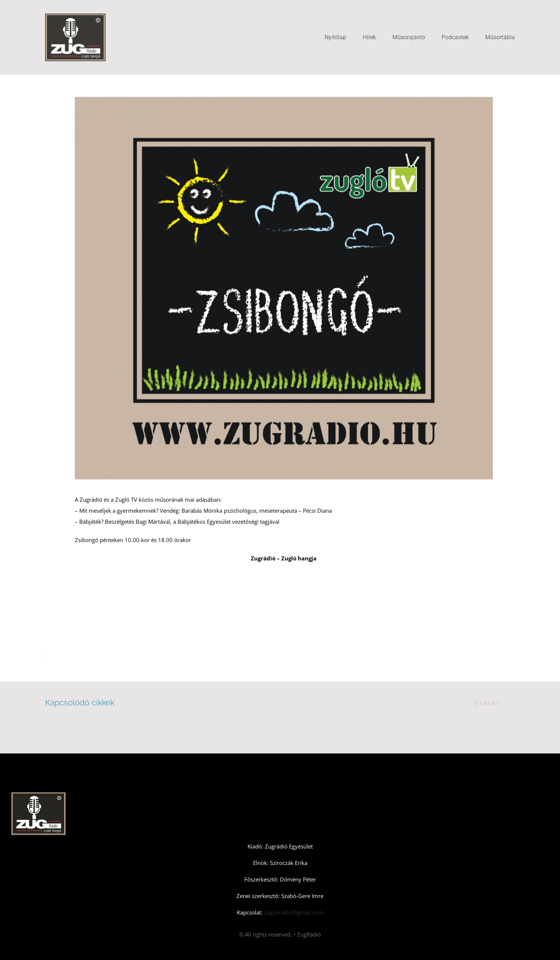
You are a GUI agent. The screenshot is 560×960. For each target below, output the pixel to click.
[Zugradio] (75, 16)
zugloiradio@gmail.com (293, 912)
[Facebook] (47, 658)
